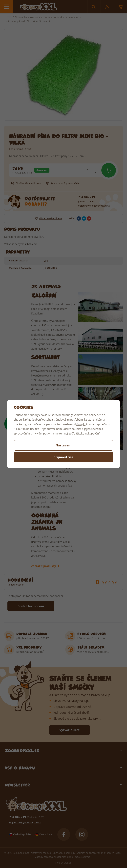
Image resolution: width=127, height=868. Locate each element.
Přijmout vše (63, 457)
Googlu (81, 424)
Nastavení (63, 445)
